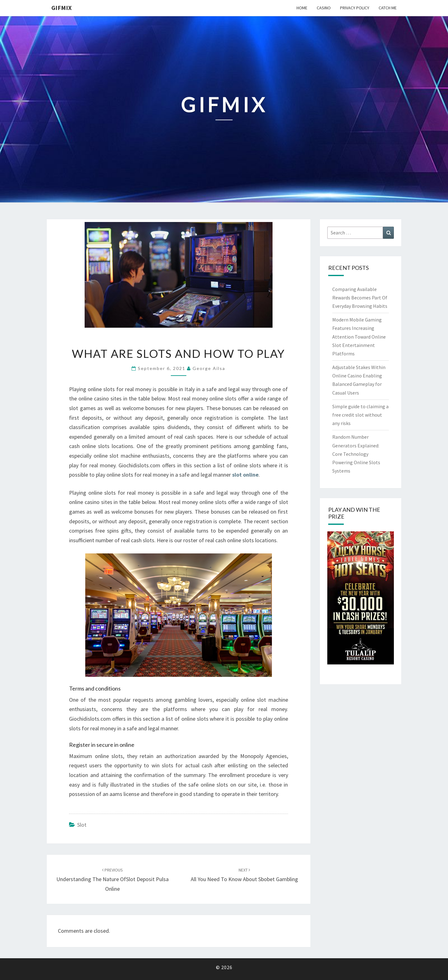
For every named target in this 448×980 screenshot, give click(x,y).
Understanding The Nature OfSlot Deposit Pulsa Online (112, 880)
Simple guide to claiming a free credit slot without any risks (360, 415)
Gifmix (61, 8)
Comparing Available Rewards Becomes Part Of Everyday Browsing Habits (360, 298)
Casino (324, 8)
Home (302, 8)
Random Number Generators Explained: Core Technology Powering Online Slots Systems (356, 454)
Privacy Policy (355, 8)
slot (82, 825)
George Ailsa (209, 368)
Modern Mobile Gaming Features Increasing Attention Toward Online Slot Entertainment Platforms (359, 337)
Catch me (388, 8)
